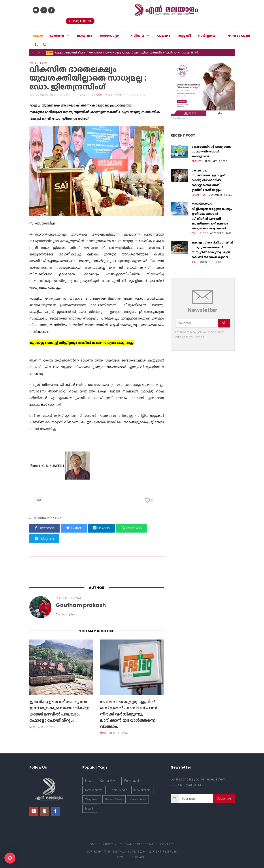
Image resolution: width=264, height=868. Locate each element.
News (81, 95)
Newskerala (142, 790)
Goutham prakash (110, 95)
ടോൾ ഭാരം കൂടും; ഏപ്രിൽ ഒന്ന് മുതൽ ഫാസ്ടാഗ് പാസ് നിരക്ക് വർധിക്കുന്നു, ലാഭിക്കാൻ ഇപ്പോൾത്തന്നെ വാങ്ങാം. (132, 53)
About (108, 844)
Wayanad (92, 799)
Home (33, 63)
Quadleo (142, 857)
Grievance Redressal (137, 844)
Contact (167, 844)
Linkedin (102, 528)
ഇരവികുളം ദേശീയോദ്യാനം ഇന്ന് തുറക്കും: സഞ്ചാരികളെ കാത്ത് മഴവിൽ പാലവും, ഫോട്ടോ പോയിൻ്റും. (59, 711)
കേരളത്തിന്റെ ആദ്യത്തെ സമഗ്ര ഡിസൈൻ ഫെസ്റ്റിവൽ (211, 151)
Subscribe (224, 798)
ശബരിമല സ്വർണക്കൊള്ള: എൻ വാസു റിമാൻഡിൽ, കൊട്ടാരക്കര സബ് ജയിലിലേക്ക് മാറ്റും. (208, 180)
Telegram (44, 539)
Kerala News (109, 781)
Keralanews (138, 799)
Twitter (74, 528)
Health (90, 809)
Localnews (199, 195)
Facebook (44, 528)
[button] (33, 52)
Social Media (118, 790)
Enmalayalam (134, 781)
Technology (200, 233)
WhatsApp (132, 528)
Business (197, 161)
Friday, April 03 (80, 21)
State (195, 262)
